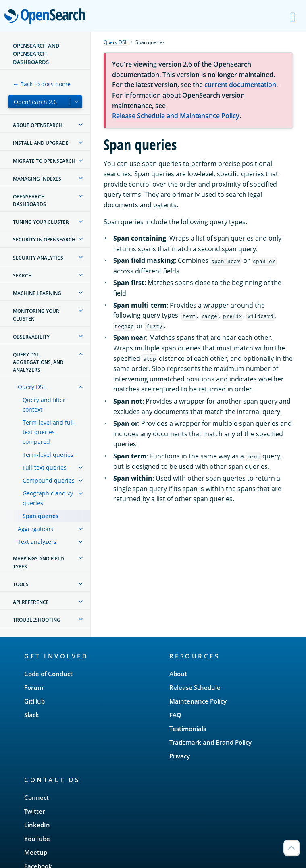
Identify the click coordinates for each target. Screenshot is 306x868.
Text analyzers (37, 542)
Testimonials (188, 729)
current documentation (240, 85)
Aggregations (35, 529)
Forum (34, 687)
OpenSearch (47, 17)
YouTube (37, 839)
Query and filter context (44, 405)
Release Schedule (195, 687)
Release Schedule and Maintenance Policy (176, 116)
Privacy (180, 756)
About (178, 674)
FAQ (175, 715)
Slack (32, 715)
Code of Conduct (48, 674)
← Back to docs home (42, 84)
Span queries (41, 516)
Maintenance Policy (198, 701)
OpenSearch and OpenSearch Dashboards (36, 54)
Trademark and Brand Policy (210, 742)
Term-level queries (48, 455)
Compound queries (49, 480)
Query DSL (32, 387)
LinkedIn (37, 825)
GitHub (34, 701)
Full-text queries (45, 467)
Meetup (36, 852)
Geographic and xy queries (48, 498)
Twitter (34, 811)
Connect (36, 797)
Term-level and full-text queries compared (49, 432)
